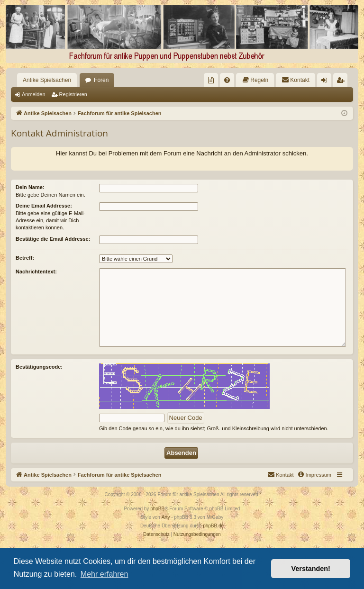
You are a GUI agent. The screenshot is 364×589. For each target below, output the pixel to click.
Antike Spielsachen (47, 80)
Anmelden (34, 94)
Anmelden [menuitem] (326, 82)
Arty (166, 517)
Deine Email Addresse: (44, 206)
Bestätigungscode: (39, 367)
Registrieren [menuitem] (342, 82)
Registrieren (73, 94)
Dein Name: (30, 187)
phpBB (157, 509)
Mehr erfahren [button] (105, 574)
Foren (101, 80)
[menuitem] (211, 80)
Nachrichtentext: (36, 272)
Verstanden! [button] (311, 569)
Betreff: (25, 258)
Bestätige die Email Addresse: (53, 239)
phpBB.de (213, 526)
